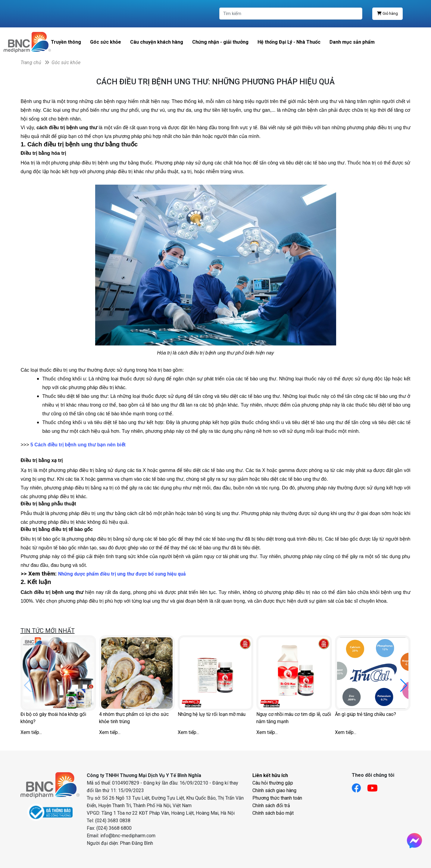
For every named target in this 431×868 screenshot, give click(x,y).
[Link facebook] (359, 786)
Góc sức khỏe (106, 42)
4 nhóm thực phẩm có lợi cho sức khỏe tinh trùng (134, 718)
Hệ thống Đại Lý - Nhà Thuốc (289, 42)
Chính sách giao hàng (274, 790)
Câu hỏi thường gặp (273, 783)
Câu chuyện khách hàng (157, 42)
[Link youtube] (375, 786)
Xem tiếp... (31, 732)
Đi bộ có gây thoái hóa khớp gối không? (53, 718)
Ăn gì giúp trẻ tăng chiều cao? (365, 714)
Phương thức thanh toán (277, 798)
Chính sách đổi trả (271, 806)
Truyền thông (66, 42)
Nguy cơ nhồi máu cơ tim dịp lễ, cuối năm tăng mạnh (294, 718)
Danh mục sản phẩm (352, 42)
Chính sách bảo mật (273, 813)
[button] (404, 685)
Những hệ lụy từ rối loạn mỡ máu (212, 714)
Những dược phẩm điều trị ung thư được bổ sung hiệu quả (122, 574)
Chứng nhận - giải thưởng (220, 42)
